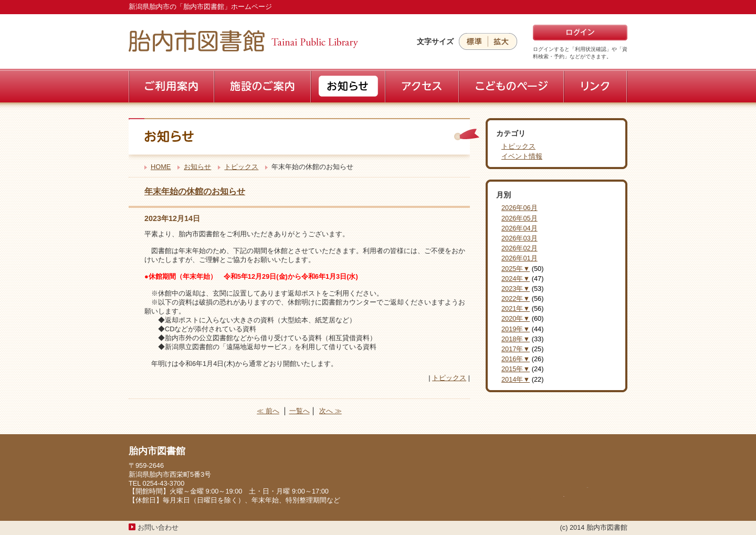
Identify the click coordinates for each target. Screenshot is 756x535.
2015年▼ (516, 369)
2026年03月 (519, 238)
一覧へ (300, 411)
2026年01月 (519, 258)
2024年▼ (516, 279)
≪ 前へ (268, 411)
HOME (161, 167)
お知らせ (197, 167)
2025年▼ (516, 269)
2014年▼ (516, 379)
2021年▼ (516, 308)
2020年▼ (516, 318)
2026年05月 (519, 218)
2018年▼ (516, 339)
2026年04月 (519, 228)
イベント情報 (522, 156)
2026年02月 (519, 248)
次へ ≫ (330, 411)
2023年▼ (516, 289)
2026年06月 (519, 208)
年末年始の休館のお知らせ (195, 191)
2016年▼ (516, 359)
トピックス (241, 167)
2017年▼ (516, 349)
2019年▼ (516, 329)
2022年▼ (516, 298)
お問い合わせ (158, 527)
